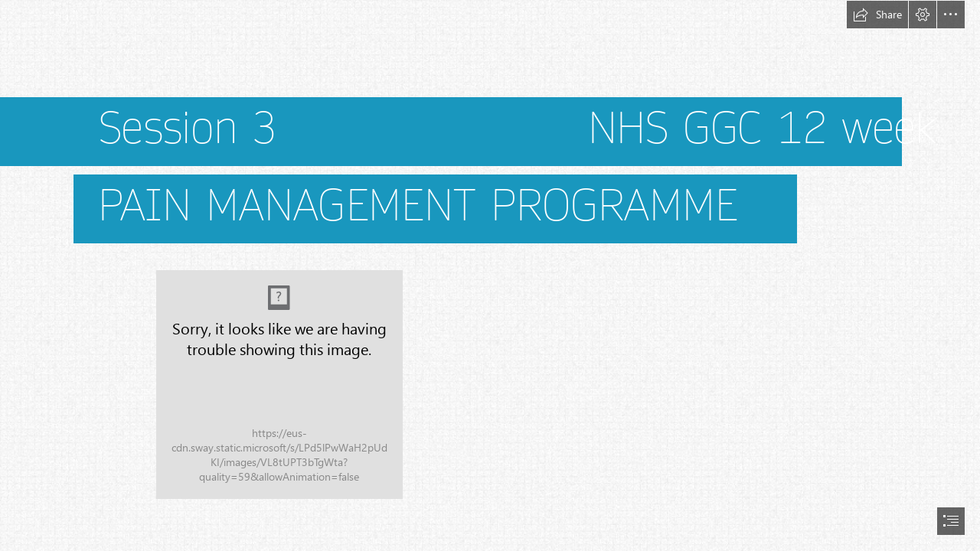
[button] (877, 15)
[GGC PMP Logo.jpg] (279, 385)
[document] (490, 275)
